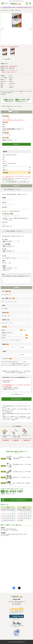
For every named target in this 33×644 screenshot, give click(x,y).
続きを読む (3, 94)
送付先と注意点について (7, 226)
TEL (30, 5)
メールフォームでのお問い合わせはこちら (18, 500)
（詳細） (10, 220)
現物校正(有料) (15, 216)
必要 (9, 263)
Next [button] (30, 29)
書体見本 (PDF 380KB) (15, 211)
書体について (8, 200)
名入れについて (5, 131)
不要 (4, 263)
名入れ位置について (9, 59)
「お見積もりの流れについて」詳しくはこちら (11, 106)
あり (5, 224)
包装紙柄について (6, 270)
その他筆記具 (12, 10)
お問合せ (27, 5)
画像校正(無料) (6, 216)
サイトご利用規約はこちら (17, 394)
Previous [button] (3, 29)
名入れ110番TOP (4, 10)
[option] (16, 20)
